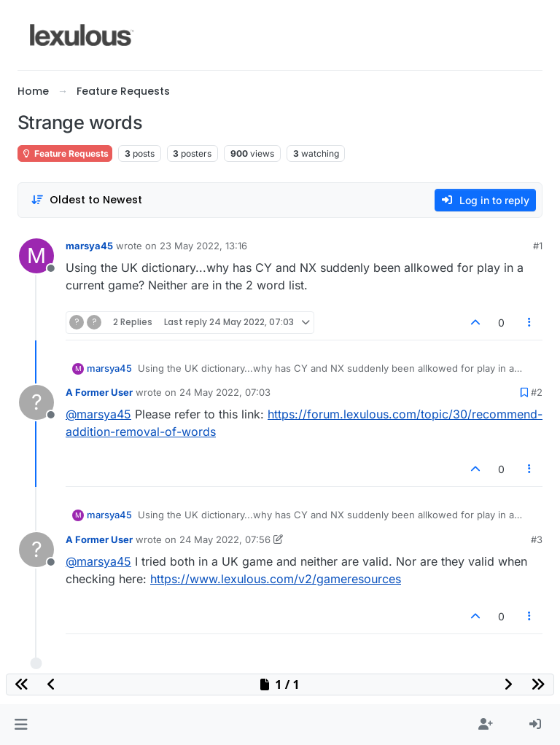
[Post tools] (530, 323)
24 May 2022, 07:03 (225, 392)
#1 (538, 246)
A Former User (99, 392)
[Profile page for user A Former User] (36, 402)
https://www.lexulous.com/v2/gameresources (276, 579)
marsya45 (89, 246)
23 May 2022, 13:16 (203, 246)
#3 (537, 539)
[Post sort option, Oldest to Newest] (86, 200)
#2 (537, 392)
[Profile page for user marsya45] (36, 256)
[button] (21, 725)
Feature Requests (65, 153)
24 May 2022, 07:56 (225, 539)
